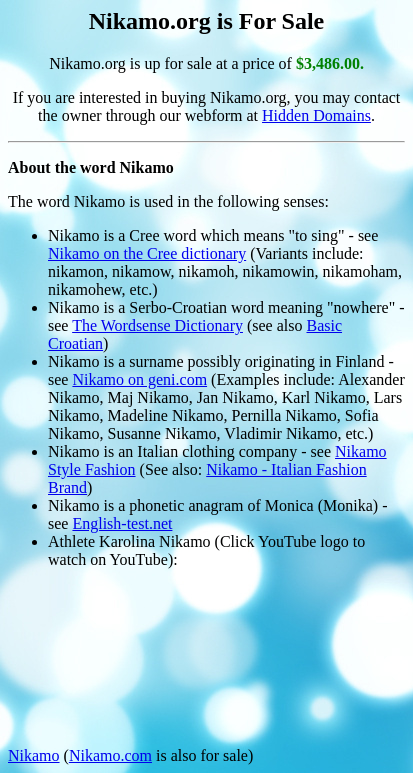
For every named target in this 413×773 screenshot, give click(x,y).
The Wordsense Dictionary (157, 325)
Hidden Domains (316, 115)
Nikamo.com (110, 755)
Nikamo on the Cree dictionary (147, 253)
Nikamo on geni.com (139, 379)
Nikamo (34, 755)
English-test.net (122, 523)
